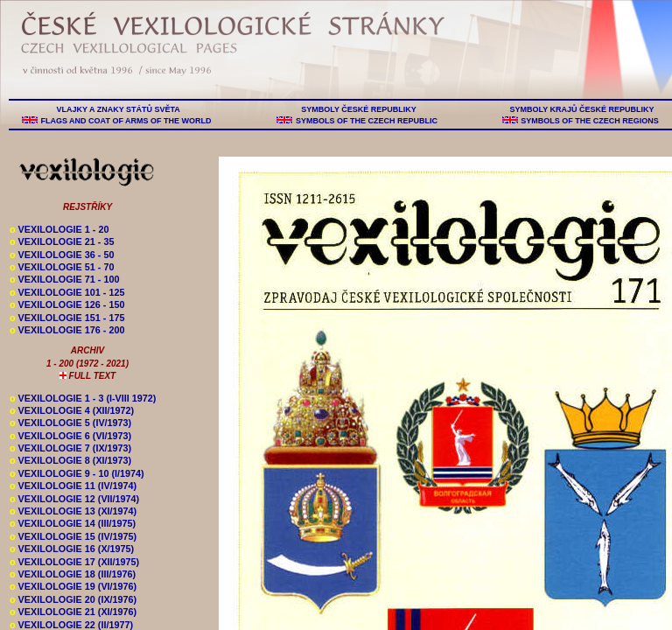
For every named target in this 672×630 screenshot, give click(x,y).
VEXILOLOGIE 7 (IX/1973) (70, 448)
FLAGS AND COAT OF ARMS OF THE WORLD (126, 121)
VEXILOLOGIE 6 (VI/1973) (70, 436)
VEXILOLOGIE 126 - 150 (67, 304)
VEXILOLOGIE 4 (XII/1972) (72, 410)
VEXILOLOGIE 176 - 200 (67, 330)
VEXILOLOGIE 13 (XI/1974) (73, 511)
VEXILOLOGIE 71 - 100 (64, 279)
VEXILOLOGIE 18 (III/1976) (73, 574)
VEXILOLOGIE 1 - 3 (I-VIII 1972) (83, 398)
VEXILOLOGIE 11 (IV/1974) (73, 486)
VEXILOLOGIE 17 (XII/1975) (74, 562)
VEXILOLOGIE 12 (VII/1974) (74, 499)
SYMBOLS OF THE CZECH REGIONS (590, 121)
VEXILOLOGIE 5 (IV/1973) (70, 423)
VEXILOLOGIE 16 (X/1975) (72, 549)
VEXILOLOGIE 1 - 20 (59, 229)
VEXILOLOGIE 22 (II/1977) (71, 625)
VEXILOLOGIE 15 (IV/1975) (73, 536)
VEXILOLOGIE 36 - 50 (62, 255)
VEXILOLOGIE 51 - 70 (62, 267)
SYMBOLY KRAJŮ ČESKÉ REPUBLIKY (582, 109)
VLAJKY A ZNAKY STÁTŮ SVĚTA (118, 109)
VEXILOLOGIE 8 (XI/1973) (70, 460)
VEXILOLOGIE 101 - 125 (67, 292)
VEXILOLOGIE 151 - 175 (67, 318)
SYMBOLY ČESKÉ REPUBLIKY (359, 109)
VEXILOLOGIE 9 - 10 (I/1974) (77, 473)
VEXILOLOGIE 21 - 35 (62, 241)
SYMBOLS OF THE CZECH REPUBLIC (366, 121)
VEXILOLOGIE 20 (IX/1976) (73, 599)
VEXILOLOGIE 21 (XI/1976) (73, 612)
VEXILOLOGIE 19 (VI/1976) (73, 586)
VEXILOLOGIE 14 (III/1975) (73, 523)
